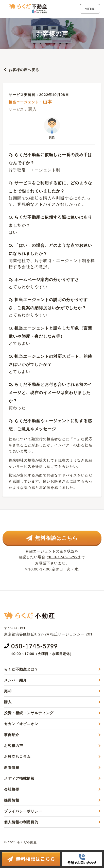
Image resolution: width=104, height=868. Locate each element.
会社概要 (12, 789)
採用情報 (12, 800)
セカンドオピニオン (21, 724)
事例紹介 (12, 735)
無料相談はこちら (52, 538)
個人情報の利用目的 (21, 822)
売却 (8, 691)
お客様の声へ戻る (24, 70)
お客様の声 (14, 746)
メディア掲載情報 (19, 778)
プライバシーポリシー (23, 811)
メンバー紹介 (15, 680)
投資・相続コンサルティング (29, 713)
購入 (8, 702)
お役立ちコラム (17, 756)
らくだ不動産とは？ (21, 669)
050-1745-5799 (64, 557)
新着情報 (12, 767)
